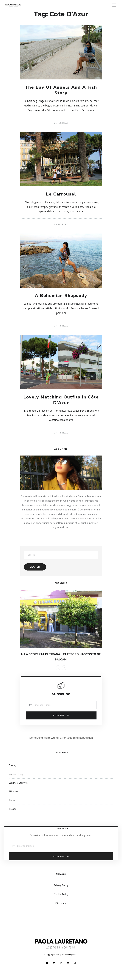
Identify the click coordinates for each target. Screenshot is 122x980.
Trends (13, 809)
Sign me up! (61, 715)
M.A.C (76, 955)
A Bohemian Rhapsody (61, 296)
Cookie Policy (61, 895)
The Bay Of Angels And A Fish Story (61, 90)
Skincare (13, 792)
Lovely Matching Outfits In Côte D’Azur (61, 400)
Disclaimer (61, 904)
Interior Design (17, 774)
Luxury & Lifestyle (18, 783)
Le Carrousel (61, 194)
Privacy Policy (61, 885)
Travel (12, 800)
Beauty (12, 765)
